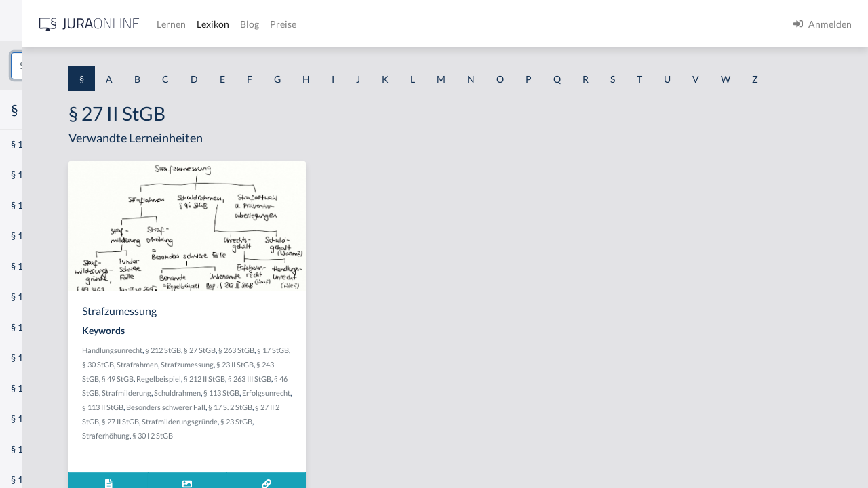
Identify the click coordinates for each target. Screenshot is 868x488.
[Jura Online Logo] (284, 24)
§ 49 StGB (391, 404)
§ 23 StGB (335, 475)
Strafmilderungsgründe (279, 475)
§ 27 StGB (358, 375)
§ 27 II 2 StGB (324, 461)
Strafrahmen (350, 389)
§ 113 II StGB (312, 446)
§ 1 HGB (28, 236)
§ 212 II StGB (309, 418)
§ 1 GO (25, 205)
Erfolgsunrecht (265, 446)
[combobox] (108, 66)
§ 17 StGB (276, 389)
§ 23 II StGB (315, 404)
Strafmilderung (285, 432)
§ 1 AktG (29, 144)
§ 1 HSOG (31, 266)
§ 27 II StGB (367, 461)
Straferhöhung (378, 475)
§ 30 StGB (311, 389)
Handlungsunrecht (271, 375)
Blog (444, 24)
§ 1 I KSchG (35, 419)
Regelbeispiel (263, 418)
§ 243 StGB (354, 404)
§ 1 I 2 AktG (35, 327)
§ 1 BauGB (33, 175)
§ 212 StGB (322, 375)
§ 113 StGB (380, 432)
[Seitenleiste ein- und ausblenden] (195, 21)
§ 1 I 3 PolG (35, 388)
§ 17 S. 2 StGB (278, 461)
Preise (478, 24)
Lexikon (408, 24)
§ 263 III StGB (354, 418)
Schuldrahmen (336, 432)
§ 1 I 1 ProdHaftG (47, 297)
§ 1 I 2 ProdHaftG (47, 358)
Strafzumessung (267, 404)
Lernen (366, 24)
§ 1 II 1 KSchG (40, 449)
